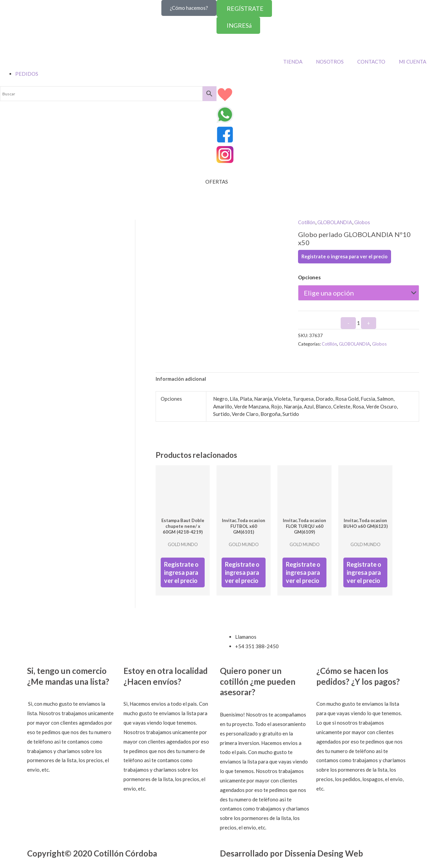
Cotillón (307, 222)
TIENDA (293, 62)
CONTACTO (371, 62)
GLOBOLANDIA (337, 222)
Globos (365, 222)
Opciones (309, 277)
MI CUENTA (413, 62)
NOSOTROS (330, 62)
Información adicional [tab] (181, 379)
